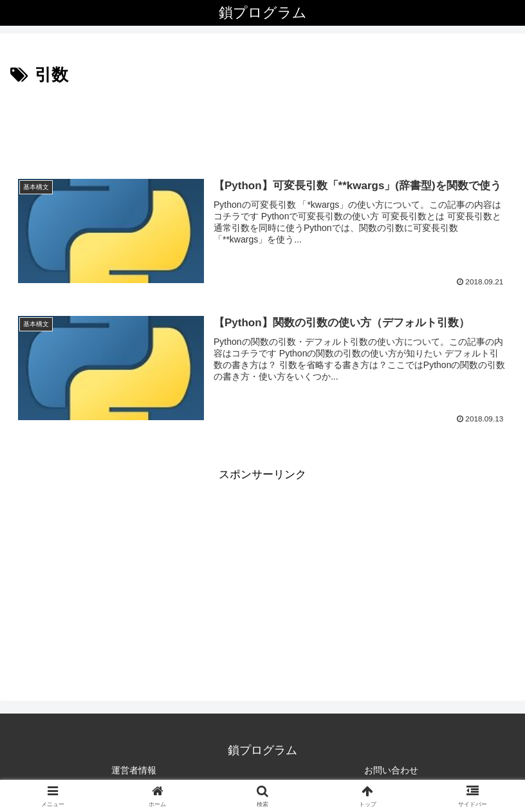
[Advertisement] (262, 125)
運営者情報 (134, 770)
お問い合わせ (391, 770)
